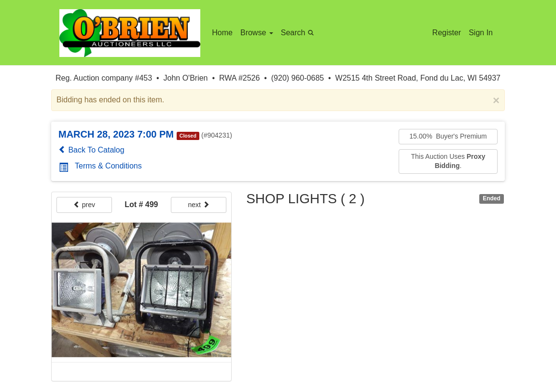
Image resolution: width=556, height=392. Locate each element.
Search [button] (299, 32)
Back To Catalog (91, 150)
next (199, 205)
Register (447, 33)
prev (84, 205)
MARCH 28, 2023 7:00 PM (116, 134)
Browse (257, 33)
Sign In (481, 33)
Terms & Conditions (100, 166)
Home (222, 33)
